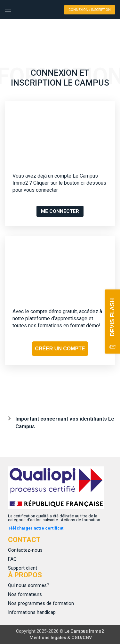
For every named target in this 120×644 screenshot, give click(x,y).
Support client (23, 568)
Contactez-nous (25, 550)
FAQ (12, 559)
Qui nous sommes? (29, 585)
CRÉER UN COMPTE (60, 349)
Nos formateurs (25, 594)
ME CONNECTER (60, 211)
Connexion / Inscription (90, 10)
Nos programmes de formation (41, 603)
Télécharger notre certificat (36, 528)
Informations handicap (32, 612)
